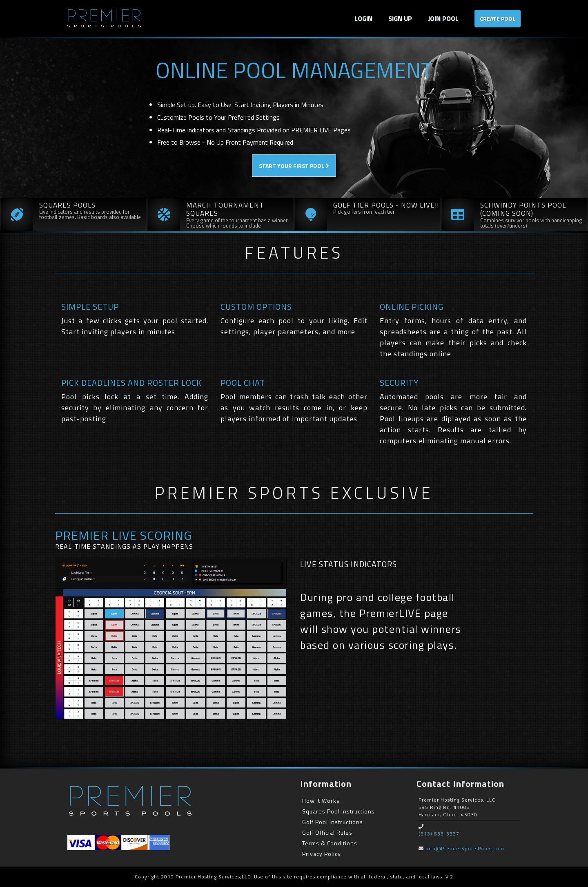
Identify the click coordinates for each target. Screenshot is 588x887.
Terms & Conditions (330, 843)
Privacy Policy (322, 854)
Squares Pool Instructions (339, 811)
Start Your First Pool (294, 166)
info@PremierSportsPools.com (465, 848)
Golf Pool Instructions (333, 822)
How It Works (321, 801)
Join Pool (443, 18)
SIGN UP (400, 18)
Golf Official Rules (327, 832)
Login (363, 18)
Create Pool (498, 19)
